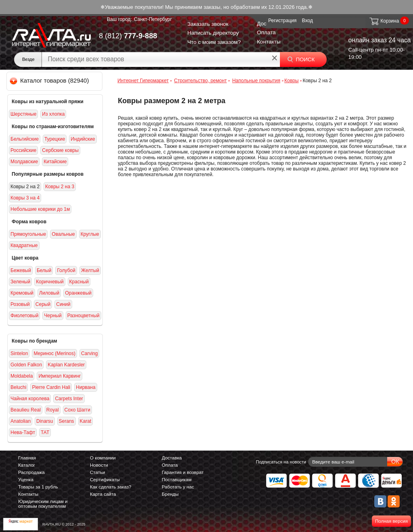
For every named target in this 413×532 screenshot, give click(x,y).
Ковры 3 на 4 (25, 198)
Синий (63, 304)
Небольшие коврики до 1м (40, 209)
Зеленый (20, 282)
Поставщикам (177, 480)
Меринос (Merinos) (54, 353)
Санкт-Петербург (153, 19)
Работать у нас (178, 487)
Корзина (384, 21)
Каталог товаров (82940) (50, 80)
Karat (86, 421)
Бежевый (21, 270)
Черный (53, 316)
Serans (67, 421)
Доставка (172, 458)
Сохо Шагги (77, 410)
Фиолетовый (24, 316)
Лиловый (49, 293)
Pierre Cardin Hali (51, 387)
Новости (99, 465)
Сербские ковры (60, 150)
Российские (23, 150)
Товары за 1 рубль (38, 487)
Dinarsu (45, 421)
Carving (89, 353)
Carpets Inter (69, 399)
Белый (44, 270)
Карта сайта (103, 494)
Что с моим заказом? (214, 42)
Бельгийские (25, 139)
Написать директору (213, 33)
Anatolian (21, 421)
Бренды (170, 494)
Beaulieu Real (26, 410)
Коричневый (50, 282)
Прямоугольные (28, 234)
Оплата (266, 32)
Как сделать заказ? (111, 487)
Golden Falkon (26, 365)
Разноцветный (83, 316)
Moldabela (22, 376)
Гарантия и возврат (183, 472)
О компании (103, 458)
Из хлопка (53, 114)
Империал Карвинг (59, 376)
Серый (43, 304)
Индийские (83, 139)
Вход (308, 21)
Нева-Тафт (23, 432)
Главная (27, 458)
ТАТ (45, 432)
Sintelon (19, 353)
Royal (53, 410)
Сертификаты (105, 480)
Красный (79, 282)
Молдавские (24, 162)
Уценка (26, 480)
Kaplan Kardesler (66, 365)
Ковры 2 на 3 (60, 187)
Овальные (63, 234)
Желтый (90, 270)
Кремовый (22, 293)
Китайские (55, 162)
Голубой (66, 270)
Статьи (97, 472)
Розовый (20, 304)
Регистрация (282, 21)
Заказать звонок (208, 24)
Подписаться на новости (281, 462)
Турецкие (55, 139)
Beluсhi (18, 387)
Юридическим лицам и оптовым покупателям (43, 504)
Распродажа (31, 472)
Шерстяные (23, 114)
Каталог (27, 465)
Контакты (269, 42)
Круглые (90, 234)
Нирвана (86, 387)
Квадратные (24, 245)
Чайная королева (30, 399)
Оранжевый (78, 293)
